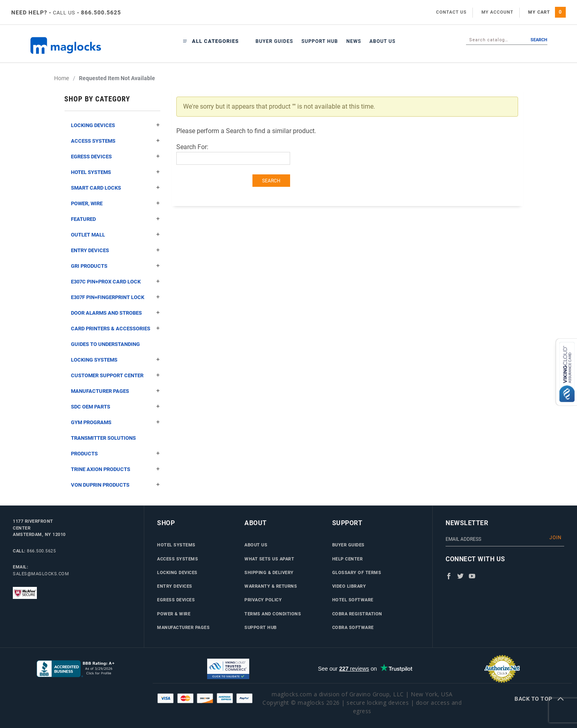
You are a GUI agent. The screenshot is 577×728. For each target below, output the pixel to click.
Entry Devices (116, 250)
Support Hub (320, 41)
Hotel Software (353, 600)
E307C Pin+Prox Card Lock (116, 282)
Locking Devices (116, 125)
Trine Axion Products (116, 469)
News (354, 41)
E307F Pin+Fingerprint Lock (116, 297)
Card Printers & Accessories (116, 329)
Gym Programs (116, 422)
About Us (382, 41)
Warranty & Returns (271, 586)
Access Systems (116, 141)
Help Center (348, 559)
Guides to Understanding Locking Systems (116, 354)
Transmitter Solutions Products (116, 448)
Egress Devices (116, 157)
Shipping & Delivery (269, 572)
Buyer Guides (274, 41)
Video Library (349, 586)
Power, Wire (116, 203)
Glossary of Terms (357, 572)
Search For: (192, 147)
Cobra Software (353, 627)
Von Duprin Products (116, 485)
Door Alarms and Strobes (116, 313)
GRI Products (116, 266)
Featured (116, 219)
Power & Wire (174, 614)
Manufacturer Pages (116, 391)
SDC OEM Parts (116, 407)
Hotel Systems (116, 172)
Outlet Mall (116, 235)
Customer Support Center (116, 375)
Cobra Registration (357, 614)
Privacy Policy (263, 600)
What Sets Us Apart (269, 559)
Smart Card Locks (116, 188)
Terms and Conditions (273, 614)
